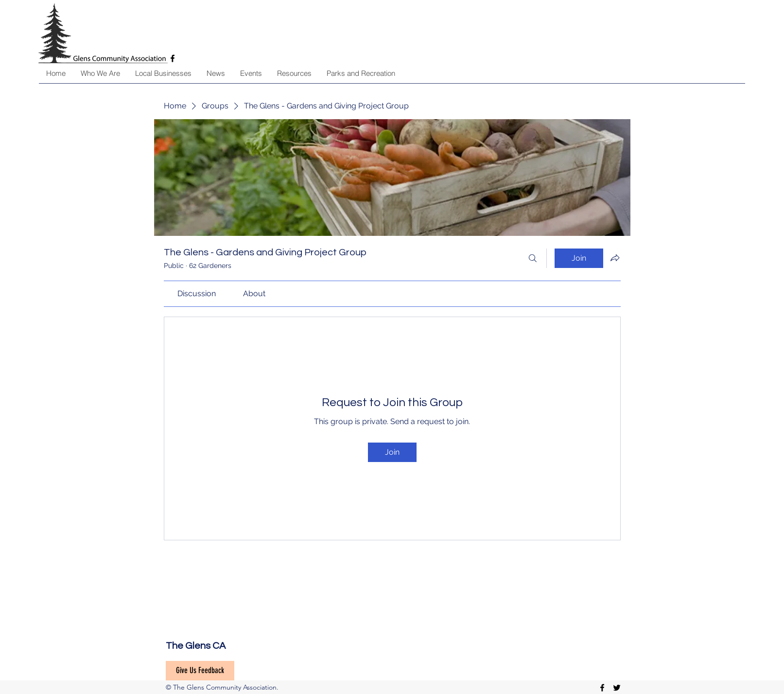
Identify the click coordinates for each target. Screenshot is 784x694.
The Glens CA (196, 646)
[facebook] (602, 688)
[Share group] (615, 258)
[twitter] (617, 688)
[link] (197, 294)
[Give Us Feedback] (200, 671)
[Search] (533, 258)
